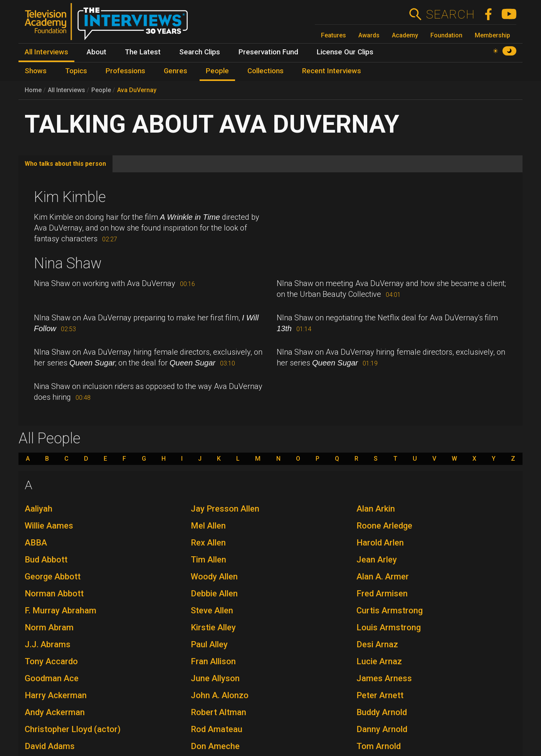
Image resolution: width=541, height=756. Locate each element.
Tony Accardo (51, 661)
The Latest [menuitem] (143, 52)
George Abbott (53, 577)
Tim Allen (208, 560)
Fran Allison (213, 661)
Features (334, 35)
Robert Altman (218, 712)
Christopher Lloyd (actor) (73, 729)
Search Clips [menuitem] (200, 52)
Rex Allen (208, 543)
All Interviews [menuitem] (46, 52)
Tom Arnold (379, 746)
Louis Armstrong (389, 627)
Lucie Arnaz (379, 661)
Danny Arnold (382, 729)
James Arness (384, 678)
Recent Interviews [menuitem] (332, 71)
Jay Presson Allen (225, 509)
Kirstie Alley (213, 627)
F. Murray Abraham (60, 610)
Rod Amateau (217, 729)
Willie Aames (49, 526)
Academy (405, 35)
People (101, 90)
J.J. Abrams (48, 644)
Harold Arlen (380, 543)
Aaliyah (39, 509)
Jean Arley (377, 560)
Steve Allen (212, 610)
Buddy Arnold (382, 712)
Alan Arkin (376, 509)
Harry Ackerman (56, 695)
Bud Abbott (46, 560)
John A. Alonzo (220, 695)
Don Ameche (215, 746)
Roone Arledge (384, 526)
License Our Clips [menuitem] (345, 52)
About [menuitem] (97, 52)
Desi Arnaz (377, 644)
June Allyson (215, 678)
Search (450, 14)
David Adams (50, 746)
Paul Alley (209, 644)
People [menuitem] (217, 71)
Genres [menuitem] (176, 71)
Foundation (446, 35)
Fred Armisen (382, 594)
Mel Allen (208, 526)
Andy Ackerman (55, 712)
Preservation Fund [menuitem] (268, 52)
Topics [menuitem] (76, 71)
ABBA (36, 543)
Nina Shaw (68, 263)
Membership (492, 35)
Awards (369, 35)
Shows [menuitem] (36, 71)
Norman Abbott (54, 594)
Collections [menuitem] (265, 71)
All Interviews (66, 90)
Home (33, 90)
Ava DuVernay (137, 90)
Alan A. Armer (383, 577)
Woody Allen (214, 577)
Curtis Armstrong (390, 610)
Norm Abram (49, 627)
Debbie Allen (214, 594)
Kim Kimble (70, 197)
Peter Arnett (380, 695)
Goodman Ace (52, 678)
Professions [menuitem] (125, 71)
